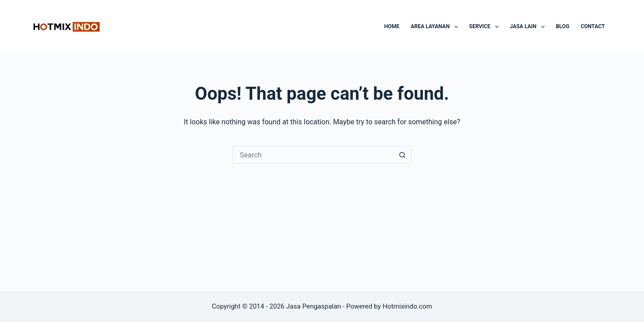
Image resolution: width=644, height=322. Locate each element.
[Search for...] (313, 155)
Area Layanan (436, 27)
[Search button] (402, 155)
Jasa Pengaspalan (314, 306)
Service (486, 27)
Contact (593, 26)
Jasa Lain (529, 27)
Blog (563, 26)
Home (392, 26)
